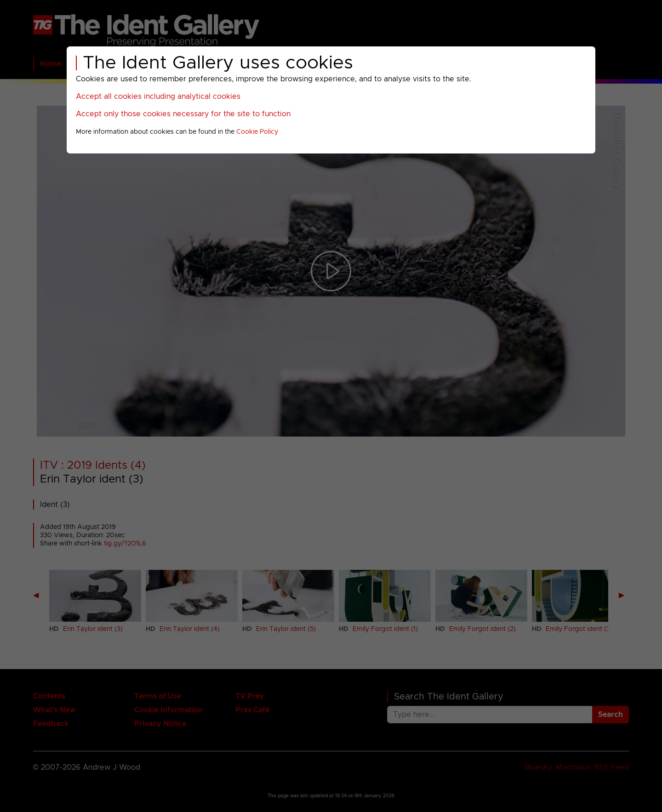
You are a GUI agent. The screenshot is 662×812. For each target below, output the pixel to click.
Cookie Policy (257, 132)
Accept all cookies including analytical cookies (158, 97)
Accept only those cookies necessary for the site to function (183, 114)
